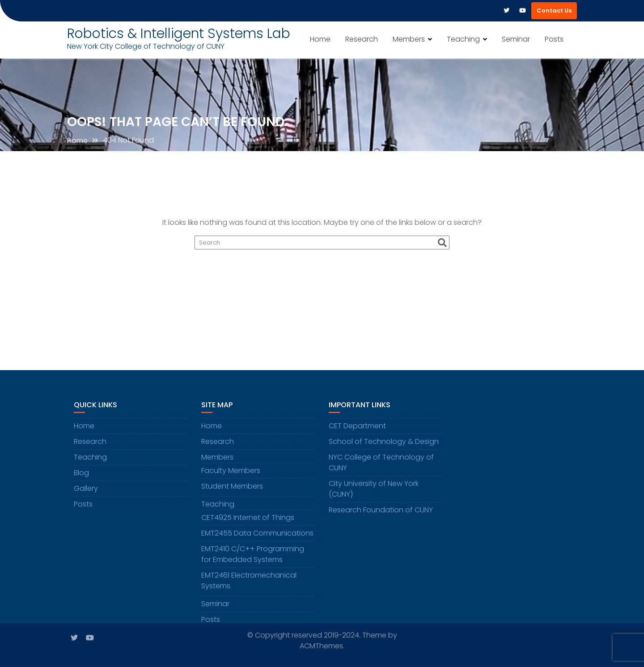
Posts (554, 39)
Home (320, 39)
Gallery (86, 492)
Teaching (463, 39)
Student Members (232, 490)
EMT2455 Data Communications (257, 537)
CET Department (357, 429)
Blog (81, 476)
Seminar (516, 39)
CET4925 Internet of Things (248, 521)
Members (409, 39)
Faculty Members (231, 474)
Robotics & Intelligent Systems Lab (179, 34)
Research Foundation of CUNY (381, 513)
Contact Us (554, 11)
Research (362, 39)
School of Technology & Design (384, 445)
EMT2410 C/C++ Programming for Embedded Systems (253, 558)
